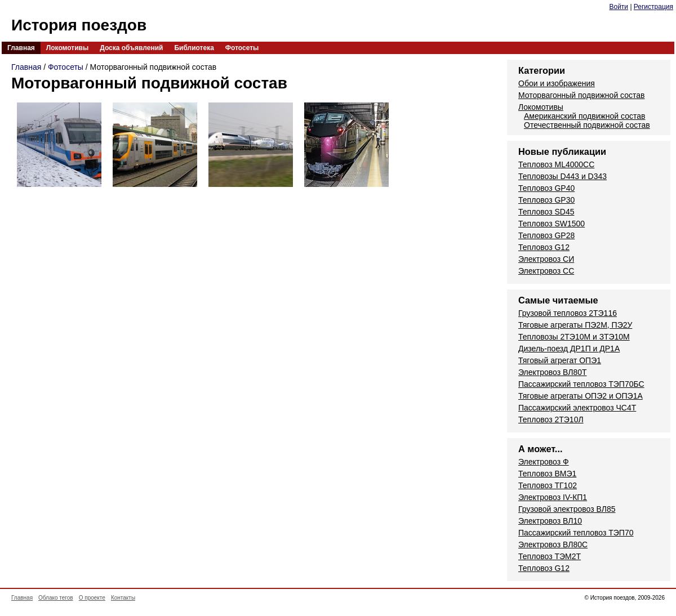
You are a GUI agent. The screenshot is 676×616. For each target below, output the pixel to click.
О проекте (92, 598)
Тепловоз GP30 (546, 200)
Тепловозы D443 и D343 (562, 176)
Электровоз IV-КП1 (553, 497)
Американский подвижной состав (584, 116)
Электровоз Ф (544, 462)
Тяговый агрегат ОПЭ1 (560, 360)
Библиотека (194, 48)
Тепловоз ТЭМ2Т (550, 556)
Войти (619, 7)
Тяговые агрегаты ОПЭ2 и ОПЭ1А (581, 396)
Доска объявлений (131, 48)
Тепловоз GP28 (546, 235)
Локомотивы (67, 48)
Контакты (123, 598)
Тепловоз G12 (544, 247)
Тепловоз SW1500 (552, 224)
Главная (21, 48)
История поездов (79, 25)
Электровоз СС (546, 271)
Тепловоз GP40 (546, 188)
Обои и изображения (557, 83)
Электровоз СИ (546, 259)
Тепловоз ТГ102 (548, 485)
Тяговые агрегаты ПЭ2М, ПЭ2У (575, 325)
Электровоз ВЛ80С (553, 544)
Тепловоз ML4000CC (556, 164)
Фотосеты (242, 48)
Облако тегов (56, 598)
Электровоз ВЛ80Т (553, 372)
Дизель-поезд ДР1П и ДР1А (569, 349)
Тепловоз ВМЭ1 (547, 474)
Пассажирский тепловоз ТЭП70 (576, 533)
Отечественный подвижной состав (587, 125)
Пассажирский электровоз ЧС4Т (577, 408)
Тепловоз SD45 (546, 212)
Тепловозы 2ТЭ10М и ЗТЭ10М (574, 337)
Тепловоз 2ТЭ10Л (551, 419)
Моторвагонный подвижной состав (582, 95)
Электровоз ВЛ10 (550, 521)
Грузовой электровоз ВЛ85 (567, 509)
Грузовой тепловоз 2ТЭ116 (568, 313)
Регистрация (653, 7)
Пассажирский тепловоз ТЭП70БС (581, 384)
